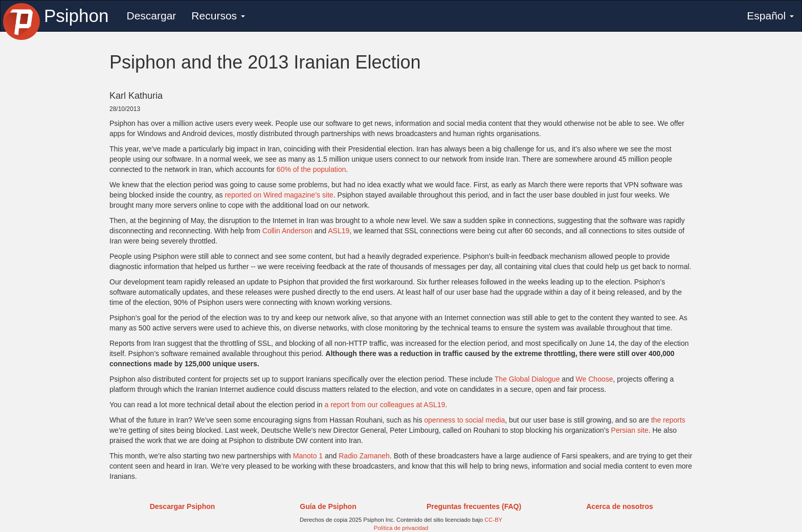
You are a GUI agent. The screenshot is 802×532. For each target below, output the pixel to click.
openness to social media (464, 420)
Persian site (630, 430)
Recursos (218, 16)
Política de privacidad (401, 528)
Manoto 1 (308, 456)
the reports (668, 420)
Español (770, 16)
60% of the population (311, 169)
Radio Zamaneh (364, 456)
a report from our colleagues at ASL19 (385, 405)
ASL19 (339, 231)
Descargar (151, 16)
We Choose (595, 379)
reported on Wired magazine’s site (279, 195)
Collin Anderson (287, 231)
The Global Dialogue (527, 379)
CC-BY (493, 520)
